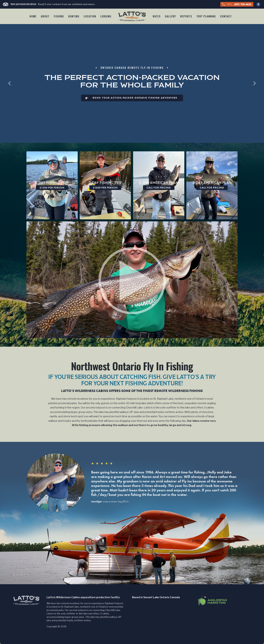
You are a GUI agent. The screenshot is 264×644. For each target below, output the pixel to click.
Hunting (74, 16)
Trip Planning (206, 16)
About (45, 16)
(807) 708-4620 (236, 4)
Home (33, 16)
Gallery (170, 16)
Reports (186, 16)
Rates (157, 16)
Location (90, 16)
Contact (226, 16)
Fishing (59, 16)
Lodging (106, 16)
